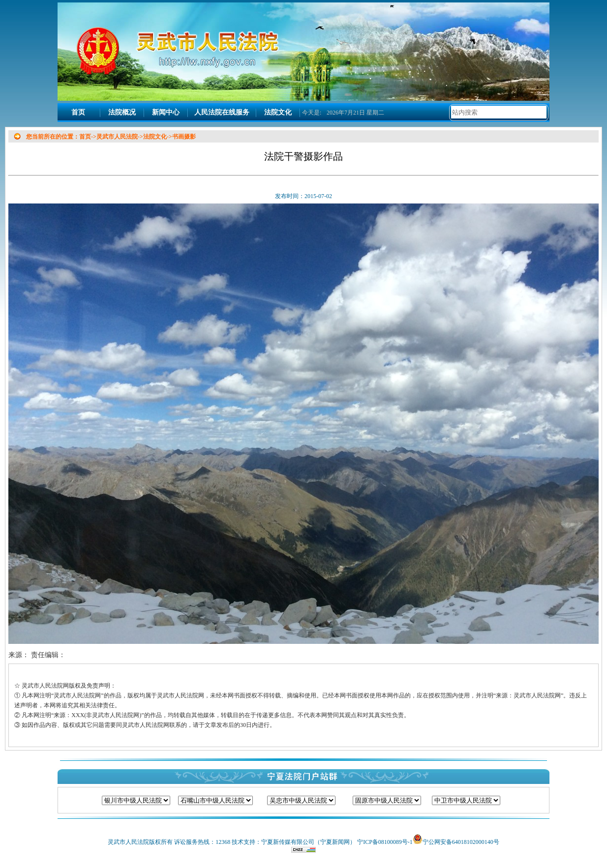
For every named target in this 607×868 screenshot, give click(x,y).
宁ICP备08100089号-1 (385, 842)
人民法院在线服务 (222, 112)
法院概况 (122, 112)
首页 (78, 112)
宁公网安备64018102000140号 (461, 842)
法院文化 (278, 112)
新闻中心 (166, 112)
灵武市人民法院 (117, 137)
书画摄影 (184, 137)
